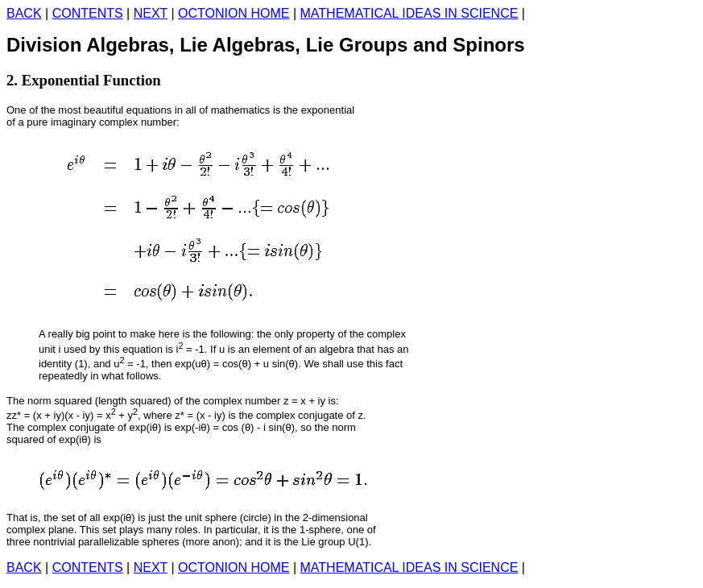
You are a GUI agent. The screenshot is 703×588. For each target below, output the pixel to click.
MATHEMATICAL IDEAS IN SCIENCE (409, 13)
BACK (24, 13)
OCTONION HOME (234, 13)
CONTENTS (88, 13)
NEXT (151, 13)
